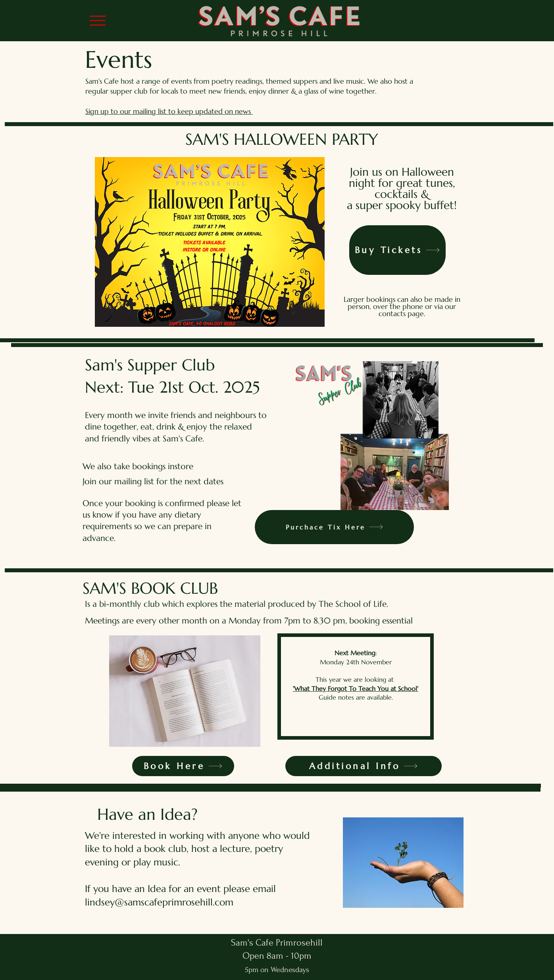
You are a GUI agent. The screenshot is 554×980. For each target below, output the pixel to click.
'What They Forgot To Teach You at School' (356, 688)
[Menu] (97, 20)
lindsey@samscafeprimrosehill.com (159, 902)
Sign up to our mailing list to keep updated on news (169, 111)
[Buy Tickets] (397, 250)
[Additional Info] (364, 766)
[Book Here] (183, 766)
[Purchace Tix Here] (334, 527)
